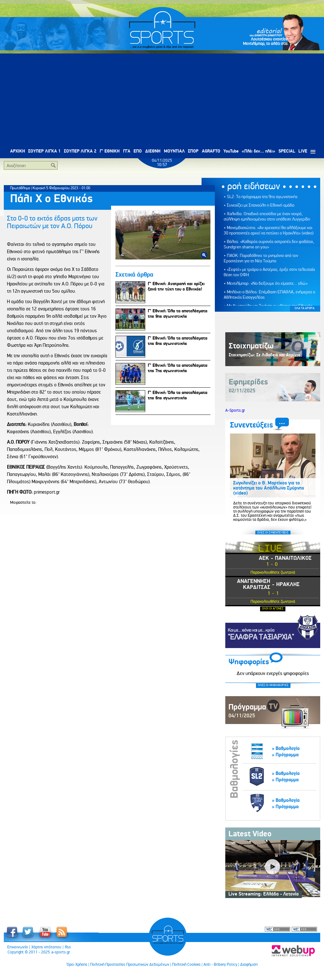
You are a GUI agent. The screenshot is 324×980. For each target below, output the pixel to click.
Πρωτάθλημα (20, 188)
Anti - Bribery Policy (220, 964)
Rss (68, 947)
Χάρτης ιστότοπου (46, 947)
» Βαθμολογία (286, 749)
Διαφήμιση (249, 964)
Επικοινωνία (18, 947)
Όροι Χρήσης (77, 964)
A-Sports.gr (235, 410)
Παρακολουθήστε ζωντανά (273, 572)
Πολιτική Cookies (186, 964)
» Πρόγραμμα (285, 755)
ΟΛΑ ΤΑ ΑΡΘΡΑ (305, 308)
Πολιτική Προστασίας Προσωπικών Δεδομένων (130, 964)
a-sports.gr (61, 952)
